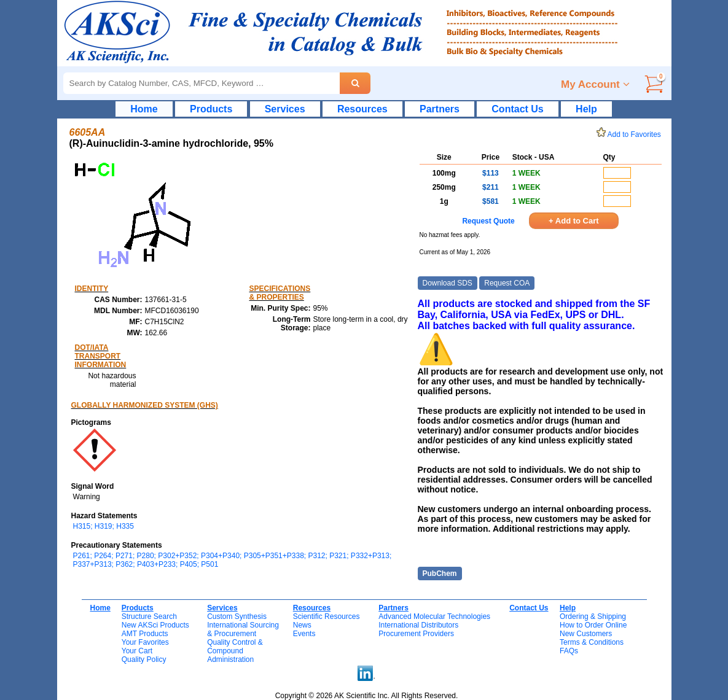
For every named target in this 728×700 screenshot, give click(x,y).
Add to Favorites (631, 134)
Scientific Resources (327, 616)
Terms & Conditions (592, 642)
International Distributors (418, 625)
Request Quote (488, 221)
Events (304, 634)
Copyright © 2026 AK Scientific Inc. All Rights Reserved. (367, 696)
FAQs (569, 651)
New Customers (586, 634)
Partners (440, 109)
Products (211, 109)
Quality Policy (144, 659)
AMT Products (145, 634)
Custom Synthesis (237, 616)
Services (285, 109)
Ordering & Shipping (593, 616)
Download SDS (448, 283)
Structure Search (149, 616)
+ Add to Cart (574, 221)
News (302, 625)
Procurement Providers (416, 634)
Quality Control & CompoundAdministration (235, 651)
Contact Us (517, 109)
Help (586, 109)
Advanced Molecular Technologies (434, 616)
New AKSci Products (155, 625)
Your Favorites (145, 642)
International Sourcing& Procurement (243, 629)
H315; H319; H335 (104, 526)
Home (144, 109)
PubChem (440, 574)
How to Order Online (593, 625)
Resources (362, 109)
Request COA (507, 283)
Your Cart (137, 651)
